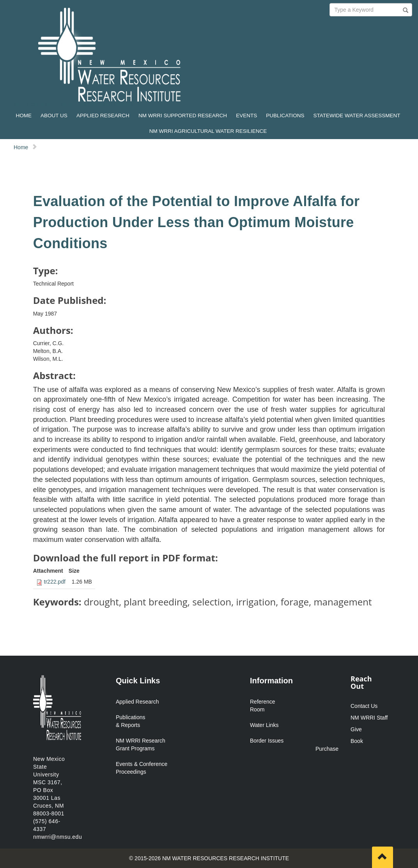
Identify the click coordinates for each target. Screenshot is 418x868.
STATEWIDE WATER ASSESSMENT (357, 116)
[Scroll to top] (383, 857)
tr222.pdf (55, 582)
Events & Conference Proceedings (142, 768)
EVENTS (246, 116)
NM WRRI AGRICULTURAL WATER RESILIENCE (208, 131)
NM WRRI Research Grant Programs (141, 745)
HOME (24, 116)
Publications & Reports (131, 721)
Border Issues (267, 741)
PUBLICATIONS (285, 116)
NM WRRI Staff (369, 718)
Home (21, 147)
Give (356, 729)
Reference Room (263, 706)
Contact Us (364, 706)
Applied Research (137, 702)
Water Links (264, 725)
